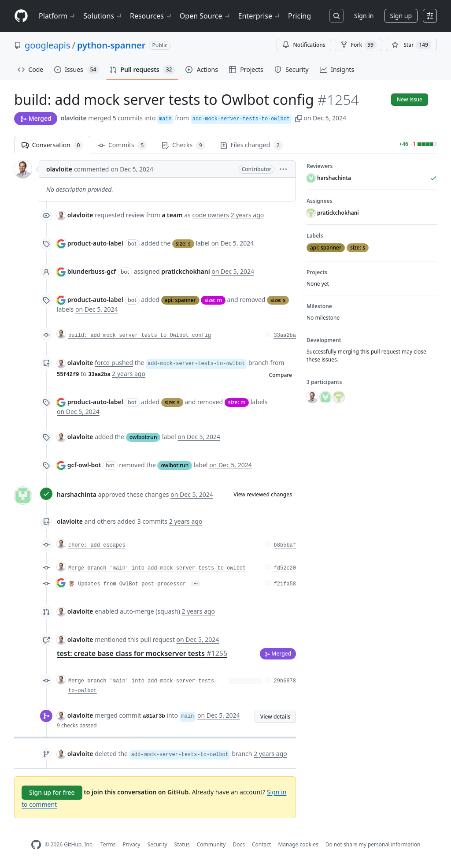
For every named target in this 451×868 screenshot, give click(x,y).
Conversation (52, 145)
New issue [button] (410, 99)
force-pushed (114, 363)
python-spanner (111, 45)
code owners (211, 215)
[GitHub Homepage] (36, 845)
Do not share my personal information (373, 844)
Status (182, 844)
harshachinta (77, 494)
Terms (108, 844)
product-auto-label (95, 243)
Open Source (205, 16)
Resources (151, 16)
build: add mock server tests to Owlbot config (140, 335)
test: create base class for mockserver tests (142, 653)
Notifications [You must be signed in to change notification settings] (304, 45)
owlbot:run (143, 437)
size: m (213, 300)
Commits (122, 145)
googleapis (48, 45)
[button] (299, 118)
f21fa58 (285, 584)
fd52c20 (285, 568)
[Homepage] (21, 16)
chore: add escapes (97, 545)
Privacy (132, 844)
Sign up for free (52, 792)
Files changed (251, 145)
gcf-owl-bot (84, 465)
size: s (183, 244)
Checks (183, 145)
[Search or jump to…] (336, 16)
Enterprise (260, 16)
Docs (239, 844)
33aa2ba (285, 335)
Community (211, 844)
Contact (261, 844)
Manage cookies (298, 844)
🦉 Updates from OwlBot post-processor (127, 584)
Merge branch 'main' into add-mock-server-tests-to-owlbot (157, 568)
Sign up (401, 16)
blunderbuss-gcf (92, 271)
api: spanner (180, 300)
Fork (359, 45)
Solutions (103, 16)
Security (157, 844)
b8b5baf (285, 545)
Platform (57, 16)
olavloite (74, 118)
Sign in (364, 16)
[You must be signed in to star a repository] (411, 45)
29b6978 (285, 681)
